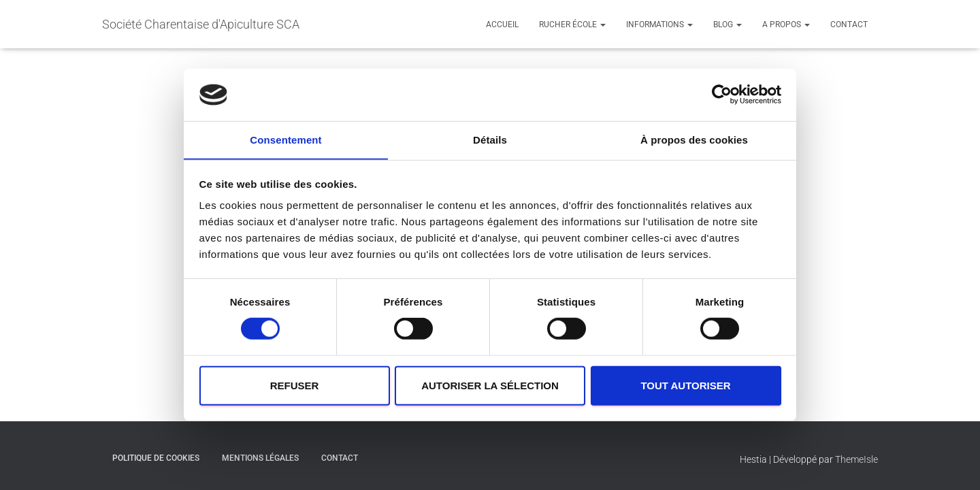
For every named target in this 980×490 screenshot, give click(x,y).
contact (849, 24)
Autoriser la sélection (490, 386)
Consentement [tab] (285, 139)
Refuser (295, 386)
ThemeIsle (856, 459)
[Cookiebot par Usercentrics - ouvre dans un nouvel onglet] (722, 95)
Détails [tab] (490, 139)
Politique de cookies (156, 458)
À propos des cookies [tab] (694, 139)
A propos (786, 24)
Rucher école (572, 24)
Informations (659, 24)
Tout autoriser (685, 386)
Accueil (502, 24)
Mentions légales (260, 458)
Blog (728, 24)
